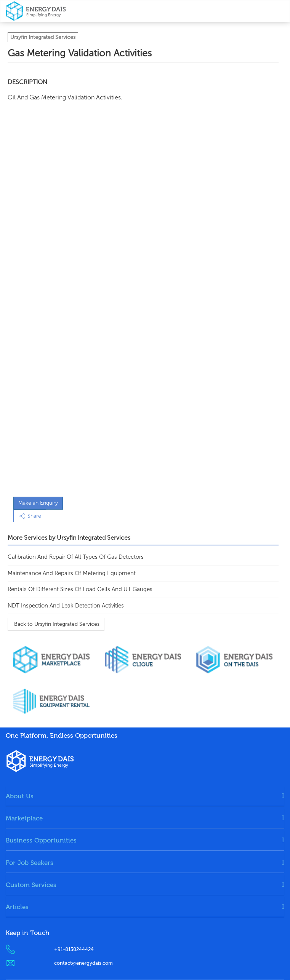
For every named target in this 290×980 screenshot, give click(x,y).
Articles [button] (17, 907)
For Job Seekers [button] (30, 863)
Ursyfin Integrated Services (43, 37)
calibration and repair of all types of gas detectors (76, 557)
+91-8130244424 (74, 949)
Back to (56, 624)
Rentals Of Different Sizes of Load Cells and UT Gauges (80, 589)
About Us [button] (20, 796)
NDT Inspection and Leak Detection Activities (66, 606)
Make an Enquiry (38, 503)
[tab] (145, 796)
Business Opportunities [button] (41, 840)
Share (30, 516)
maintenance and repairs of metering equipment (72, 573)
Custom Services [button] (31, 885)
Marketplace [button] (24, 818)
